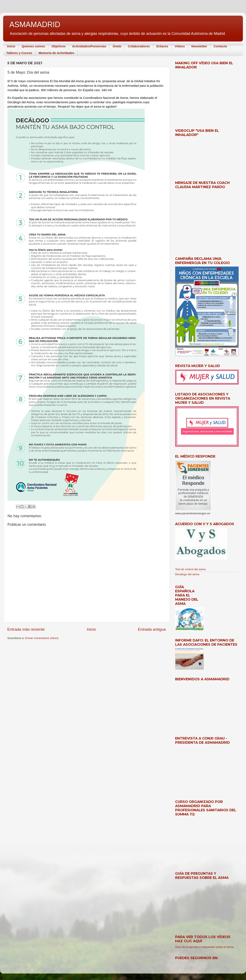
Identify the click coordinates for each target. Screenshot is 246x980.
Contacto (220, 46)
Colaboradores (139, 46)
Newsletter (199, 46)
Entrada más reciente (26, 629)
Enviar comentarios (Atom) (42, 638)
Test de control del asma (190, 569)
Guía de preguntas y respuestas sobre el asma (204, 947)
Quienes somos (33, 46)
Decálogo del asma (187, 574)
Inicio (11, 46)
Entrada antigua (152, 629)
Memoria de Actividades (56, 53)
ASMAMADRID (35, 25)
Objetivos (59, 46)
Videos (180, 46)
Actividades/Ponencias (89, 46)
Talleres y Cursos (19, 53)
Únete (117, 46)
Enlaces (162, 46)
